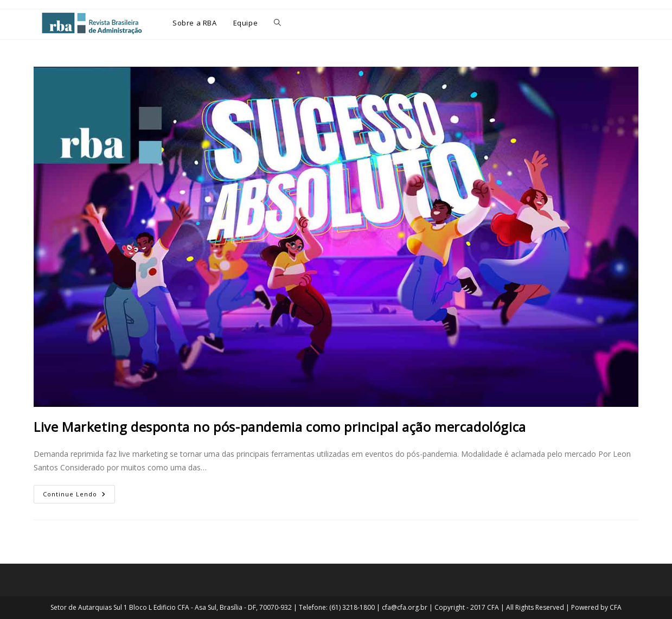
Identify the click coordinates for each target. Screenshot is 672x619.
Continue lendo (79, 492)
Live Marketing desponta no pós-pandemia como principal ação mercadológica (280, 427)
